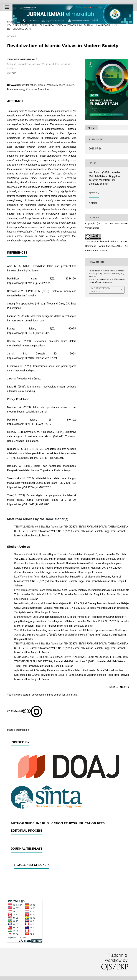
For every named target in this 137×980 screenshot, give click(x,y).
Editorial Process (27, 831)
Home (11, 22)
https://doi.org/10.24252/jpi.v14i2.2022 (29, 283)
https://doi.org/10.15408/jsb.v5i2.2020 (29, 333)
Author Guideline (26, 823)
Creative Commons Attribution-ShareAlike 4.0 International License (107, 246)
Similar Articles (19, 547)
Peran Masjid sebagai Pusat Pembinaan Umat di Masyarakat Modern (72, 577)
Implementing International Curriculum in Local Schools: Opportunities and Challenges (80, 630)
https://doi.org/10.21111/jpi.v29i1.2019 (29, 424)
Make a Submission (18, 730)
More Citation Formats (101, 290)
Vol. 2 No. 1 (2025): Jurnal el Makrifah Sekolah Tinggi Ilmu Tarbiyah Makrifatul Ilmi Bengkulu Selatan (62, 27)
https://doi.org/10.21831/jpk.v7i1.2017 (43, 458)
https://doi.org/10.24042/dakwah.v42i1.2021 (32, 358)
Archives (23, 22)
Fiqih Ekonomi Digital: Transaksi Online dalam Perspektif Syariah (69, 554)
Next (123, 687)
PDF (93, 128)
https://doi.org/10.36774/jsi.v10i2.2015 (29, 487)
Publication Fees (90, 823)
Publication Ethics (58, 823)
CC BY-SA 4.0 (25, 712)
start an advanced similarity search (42, 695)
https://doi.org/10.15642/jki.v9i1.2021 (28, 504)
